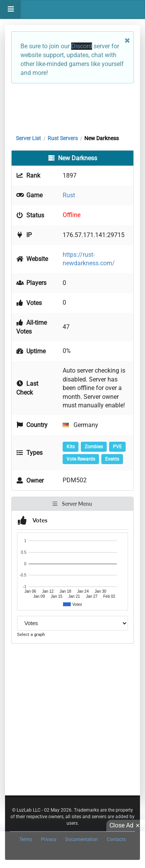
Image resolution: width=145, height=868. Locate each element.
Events (112, 459)
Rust (69, 195)
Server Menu (72, 504)
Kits (71, 447)
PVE (117, 447)
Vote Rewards (81, 459)
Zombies (94, 447)
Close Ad (126, 826)
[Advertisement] (72, 107)
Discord (82, 46)
